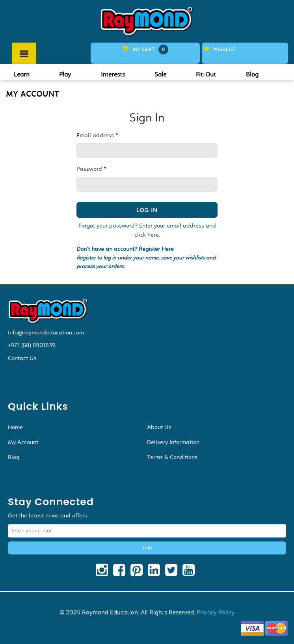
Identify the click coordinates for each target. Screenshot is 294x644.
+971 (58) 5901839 (32, 345)
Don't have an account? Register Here (125, 249)
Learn (22, 74)
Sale (160, 74)
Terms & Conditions (172, 457)
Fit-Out (206, 74)
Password (91, 169)
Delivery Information (173, 442)
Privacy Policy (216, 612)
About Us (159, 427)
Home (15, 427)
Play (65, 74)
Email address (97, 135)
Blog (252, 74)
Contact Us (22, 358)
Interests (113, 74)
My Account (23, 442)
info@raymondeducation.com (46, 332)
